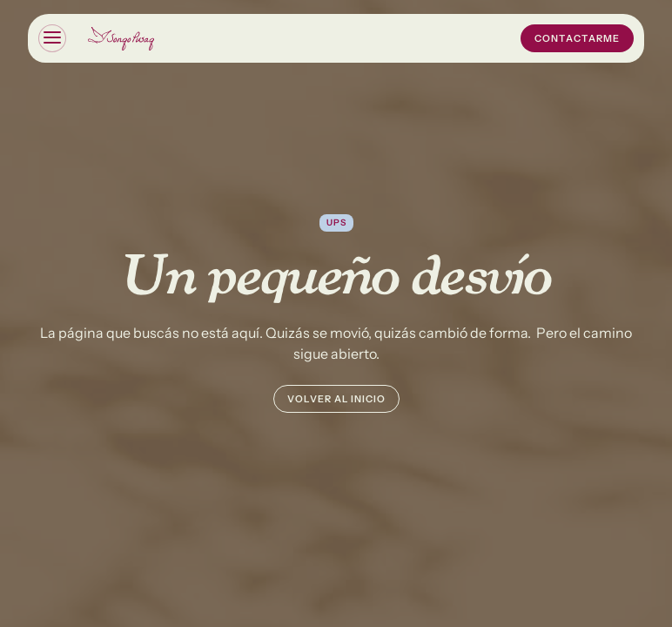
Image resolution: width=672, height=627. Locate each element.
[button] (52, 38)
